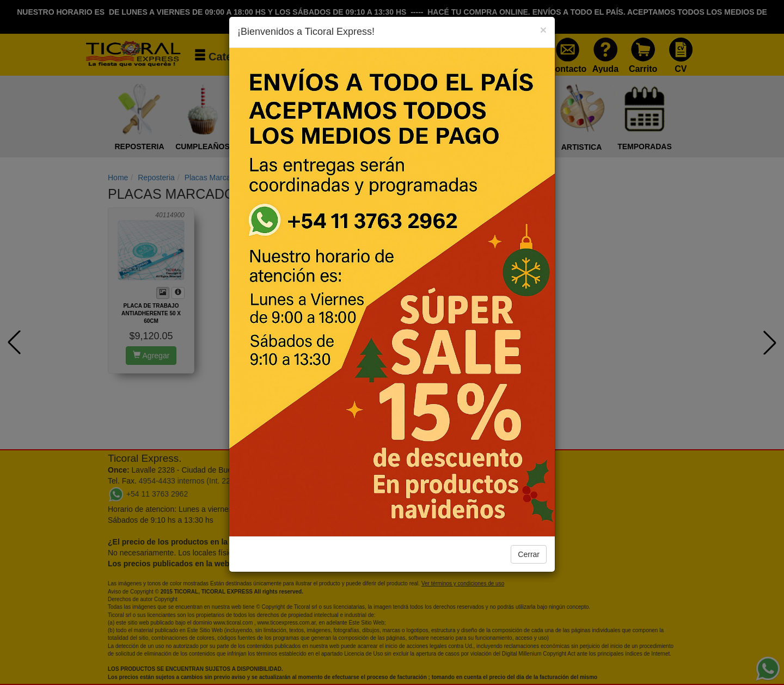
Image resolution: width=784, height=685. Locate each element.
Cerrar (529, 554)
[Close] (543, 30)
